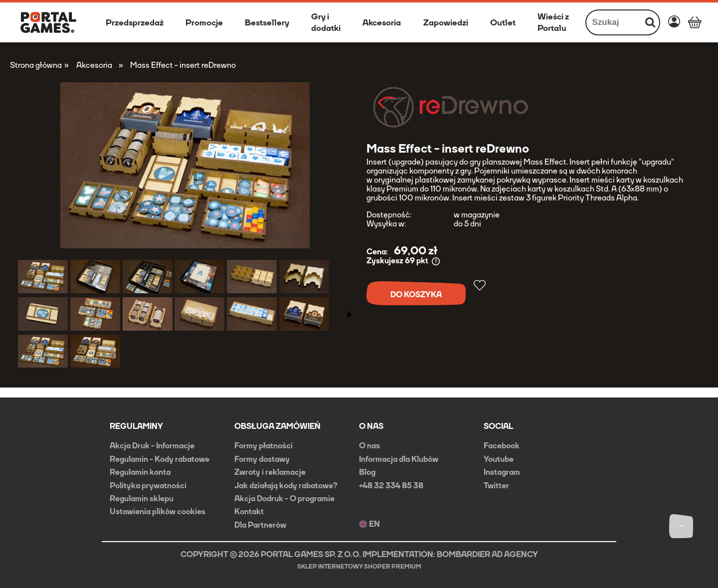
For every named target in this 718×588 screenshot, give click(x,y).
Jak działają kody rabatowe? (286, 486)
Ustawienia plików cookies (158, 511)
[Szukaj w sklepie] (614, 22)
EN (369, 524)
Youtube (499, 459)
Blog (367, 472)
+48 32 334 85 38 (391, 486)
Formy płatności (264, 446)
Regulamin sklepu (142, 498)
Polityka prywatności (148, 486)
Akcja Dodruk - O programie (284, 498)
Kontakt (249, 511)
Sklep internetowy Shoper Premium (359, 567)
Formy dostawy (262, 459)
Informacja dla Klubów (399, 459)
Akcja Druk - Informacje (152, 446)
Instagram (502, 472)
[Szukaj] (650, 22)
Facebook (502, 446)
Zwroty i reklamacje (270, 472)
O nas (369, 446)
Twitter (496, 486)
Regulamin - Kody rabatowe (160, 459)
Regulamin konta (140, 472)
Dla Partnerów (260, 525)
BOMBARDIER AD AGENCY (487, 554)
